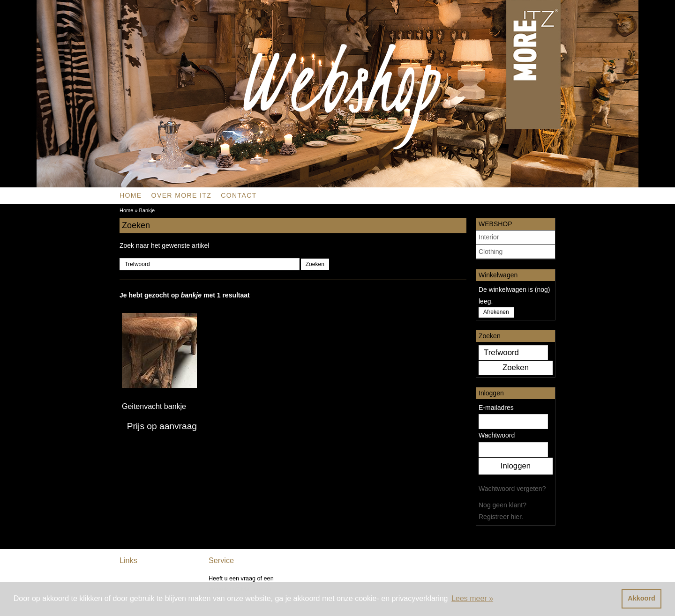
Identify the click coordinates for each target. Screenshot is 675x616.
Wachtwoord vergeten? (512, 489)
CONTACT (239, 195)
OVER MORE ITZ (182, 195)
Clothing (491, 252)
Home (131, 195)
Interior (489, 237)
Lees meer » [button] (472, 598)
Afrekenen (496, 312)
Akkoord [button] (641, 598)
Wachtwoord (497, 435)
